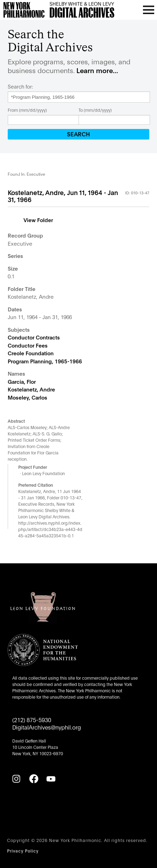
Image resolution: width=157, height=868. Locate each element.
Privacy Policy (23, 851)
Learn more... (97, 70)
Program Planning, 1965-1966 (45, 361)
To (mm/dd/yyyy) (95, 110)
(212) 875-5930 (32, 720)
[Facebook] (34, 779)
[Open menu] (149, 10)
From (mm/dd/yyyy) (27, 110)
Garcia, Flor (22, 381)
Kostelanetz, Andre (31, 389)
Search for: (20, 86)
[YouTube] (51, 779)
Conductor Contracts (34, 337)
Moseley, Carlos (28, 397)
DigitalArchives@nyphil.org (47, 727)
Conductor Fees (28, 345)
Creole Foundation (31, 353)
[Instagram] (16, 779)
